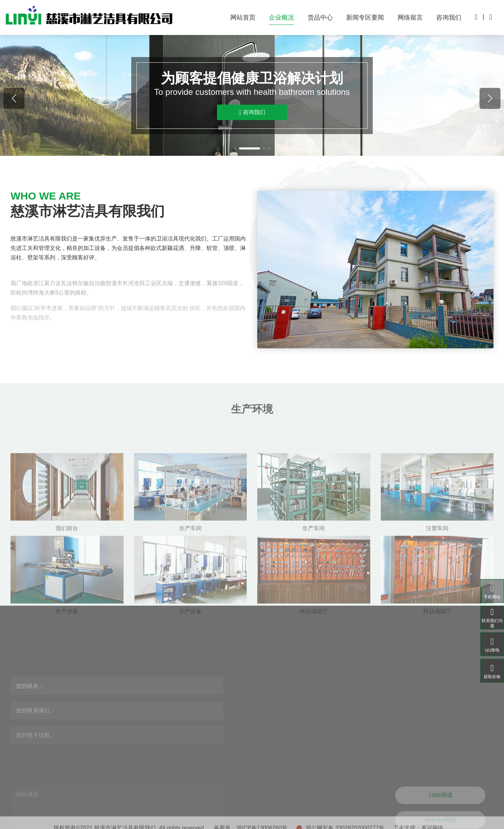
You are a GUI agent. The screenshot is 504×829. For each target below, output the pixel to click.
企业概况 (281, 18)
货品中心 (320, 18)
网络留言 (410, 18)
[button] (235, 148)
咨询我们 (449, 18)
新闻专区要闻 (365, 18)
